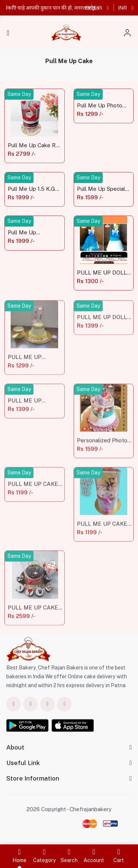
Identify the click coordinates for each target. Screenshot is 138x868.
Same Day (19, 94)
